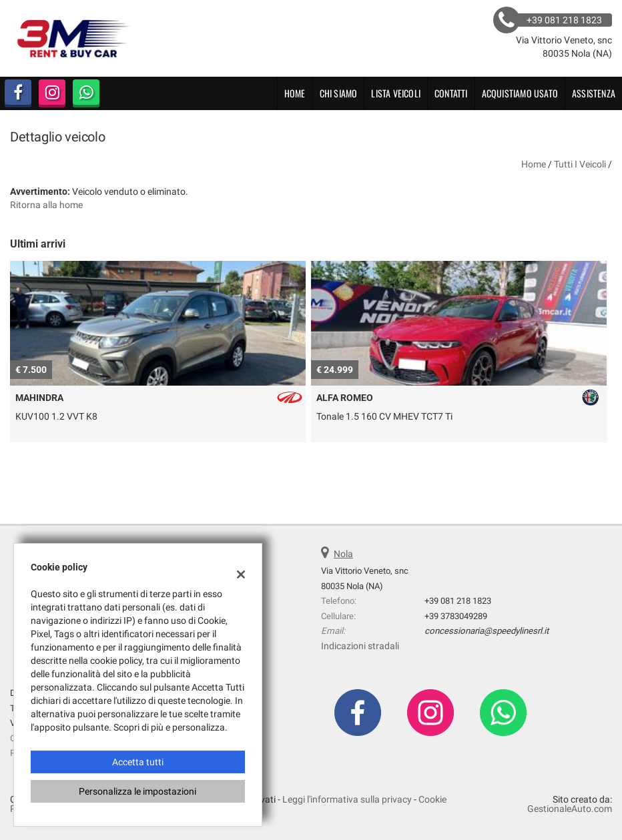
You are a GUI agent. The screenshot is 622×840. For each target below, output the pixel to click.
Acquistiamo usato (520, 93)
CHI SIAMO (339, 93)
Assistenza (594, 93)
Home (295, 93)
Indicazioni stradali (360, 646)
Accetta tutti (138, 762)
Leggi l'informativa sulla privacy (347, 799)
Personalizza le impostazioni (137, 791)
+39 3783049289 (456, 616)
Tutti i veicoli (580, 164)
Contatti (451, 93)
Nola (343, 554)
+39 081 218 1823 (458, 601)
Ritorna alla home (46, 205)
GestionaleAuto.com (570, 809)
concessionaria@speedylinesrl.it (487, 631)
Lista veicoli (396, 93)
